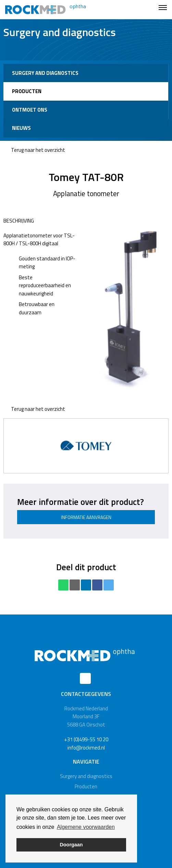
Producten (27, 91)
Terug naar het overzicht (34, 150)
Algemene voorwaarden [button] (86, 827)
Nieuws (21, 128)
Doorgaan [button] (71, 845)
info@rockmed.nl (86, 748)
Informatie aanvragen (86, 517)
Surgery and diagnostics (45, 73)
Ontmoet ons (30, 110)
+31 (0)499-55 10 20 (86, 739)
